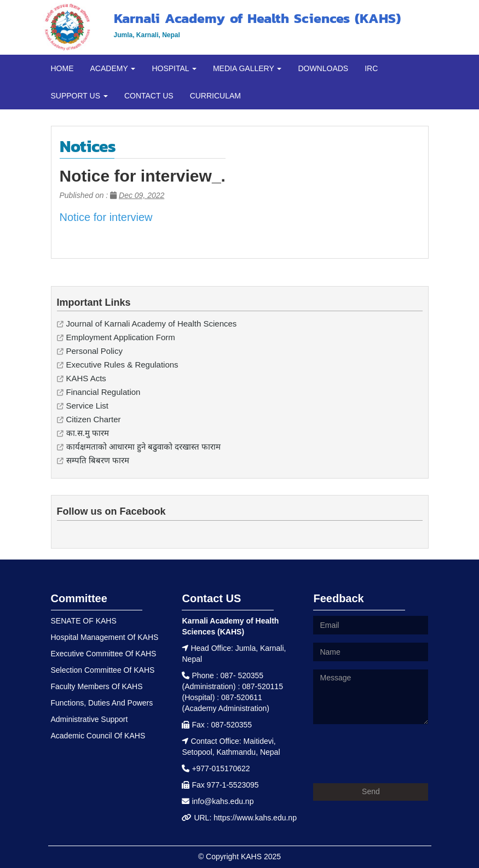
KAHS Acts (86, 378)
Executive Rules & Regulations (122, 365)
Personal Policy (94, 351)
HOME (62, 68)
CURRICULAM (215, 96)
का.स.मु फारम (88, 433)
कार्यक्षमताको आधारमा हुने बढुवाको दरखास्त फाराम (144, 447)
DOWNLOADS (323, 68)
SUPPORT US (79, 96)
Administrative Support (90, 719)
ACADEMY (113, 68)
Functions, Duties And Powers (102, 703)
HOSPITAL (174, 68)
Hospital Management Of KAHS (105, 637)
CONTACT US (149, 96)
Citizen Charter (94, 419)
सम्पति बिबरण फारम (98, 460)
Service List (88, 406)
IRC (371, 68)
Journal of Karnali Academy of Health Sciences (152, 324)
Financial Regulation (103, 392)
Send (371, 791)
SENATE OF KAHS (84, 621)
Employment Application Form (121, 337)
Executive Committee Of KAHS (104, 654)
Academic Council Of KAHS (98, 736)
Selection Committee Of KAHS (103, 670)
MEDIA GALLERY (247, 68)
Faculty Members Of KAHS (97, 686)
